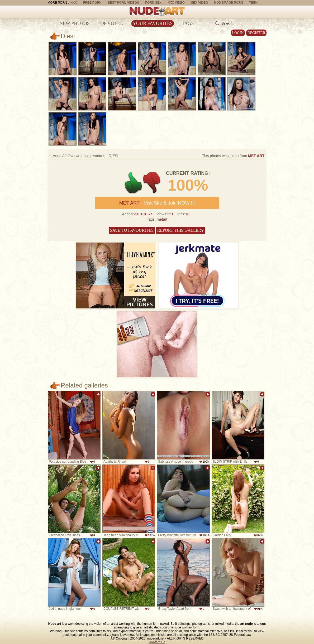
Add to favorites (98, 394)
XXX (74, 3)
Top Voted (111, 23)
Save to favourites (132, 230)
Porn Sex (153, 3)
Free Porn (92, 3)
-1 (152, 183)
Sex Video (199, 3)
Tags (188, 23)
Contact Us (157, 642)
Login (238, 33)
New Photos (75, 23)
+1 (133, 183)
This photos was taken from (233, 156)
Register (256, 33)
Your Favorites (153, 23)
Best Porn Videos (123, 3)
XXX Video (176, 3)
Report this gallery (181, 230)
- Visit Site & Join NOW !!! (157, 203)
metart (162, 219)
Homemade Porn (229, 3)
